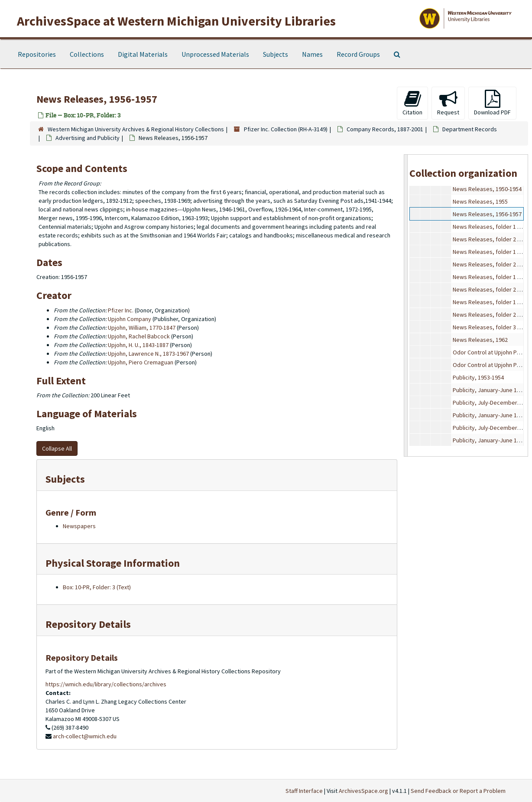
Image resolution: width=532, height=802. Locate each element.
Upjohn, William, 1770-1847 (142, 328)
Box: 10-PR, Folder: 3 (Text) (97, 587)
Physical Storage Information (113, 563)
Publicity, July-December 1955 (492, 403)
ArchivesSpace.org (363, 791)
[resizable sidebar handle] (406, 305)
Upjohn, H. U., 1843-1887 (138, 345)
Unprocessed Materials (215, 54)
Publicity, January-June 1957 (489, 440)
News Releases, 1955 (480, 201)
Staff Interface (304, 791)
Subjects (276, 54)
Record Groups (358, 54)
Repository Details (88, 624)
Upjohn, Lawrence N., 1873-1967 (148, 354)
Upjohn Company (130, 319)
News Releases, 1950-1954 (487, 189)
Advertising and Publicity (88, 138)
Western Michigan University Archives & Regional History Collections (136, 129)
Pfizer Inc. (121, 310)
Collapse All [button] (57, 448)
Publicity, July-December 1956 (492, 428)
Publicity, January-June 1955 (489, 390)
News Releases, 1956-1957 (487, 214)
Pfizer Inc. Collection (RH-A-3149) (286, 129)
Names (312, 54)
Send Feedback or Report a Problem (458, 791)
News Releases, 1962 (480, 340)
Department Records (470, 129)
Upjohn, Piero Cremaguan (141, 362)
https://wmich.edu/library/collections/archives (106, 684)
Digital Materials (143, 54)
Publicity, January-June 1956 (489, 415)
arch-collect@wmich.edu (85, 736)
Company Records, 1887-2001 (385, 129)
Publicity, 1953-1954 (478, 377)
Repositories (37, 54)
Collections (87, 54)
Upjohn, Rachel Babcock (139, 336)
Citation (412, 103)
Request (448, 103)
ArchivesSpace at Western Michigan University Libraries (176, 21)
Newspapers (79, 526)
